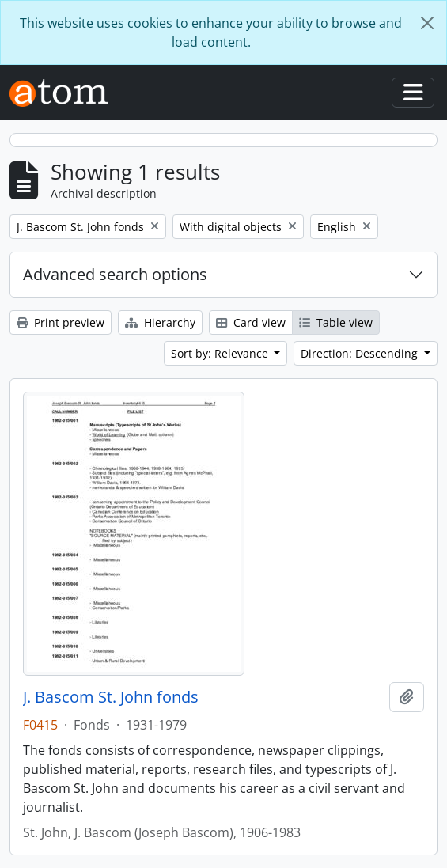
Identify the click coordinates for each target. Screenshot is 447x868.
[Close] (427, 23)
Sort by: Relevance (221, 353)
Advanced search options (115, 274)
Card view (251, 322)
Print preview (61, 322)
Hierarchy (160, 322)
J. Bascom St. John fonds (111, 697)
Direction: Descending (361, 353)
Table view (336, 322)
